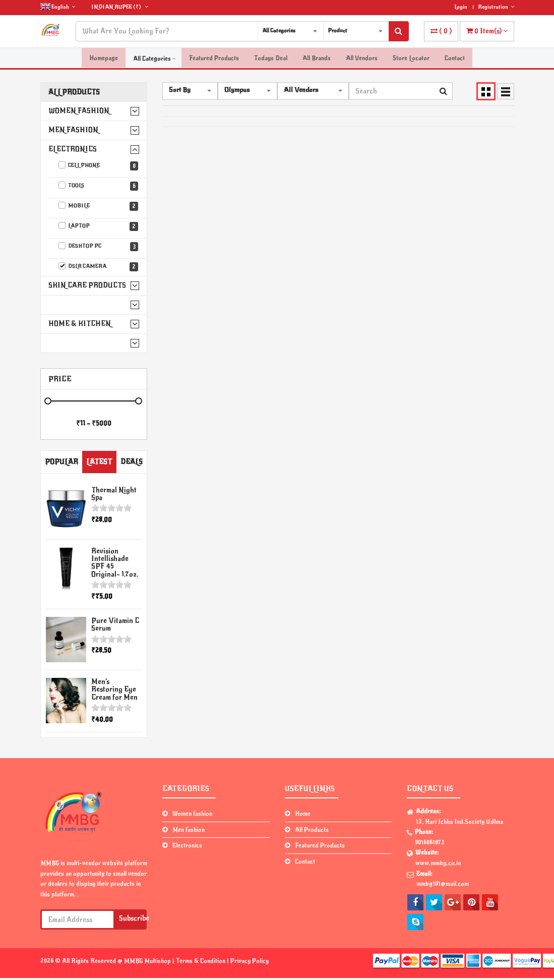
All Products (74, 92)
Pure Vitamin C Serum (115, 624)
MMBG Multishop (148, 961)
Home (303, 814)
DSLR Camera (99, 267)
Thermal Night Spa (114, 494)
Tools (99, 186)
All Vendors (362, 59)
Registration (496, 7)
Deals (132, 462)
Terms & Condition (201, 961)
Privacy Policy (250, 961)
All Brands (317, 59)
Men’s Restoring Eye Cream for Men (114, 689)
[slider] (111, 508)
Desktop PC (99, 247)
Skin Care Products (87, 285)
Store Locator (411, 59)
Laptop (99, 226)
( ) (441, 31)
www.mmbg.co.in (438, 863)
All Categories (152, 59)
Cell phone (99, 166)
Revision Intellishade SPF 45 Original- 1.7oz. (115, 563)
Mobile (99, 206)
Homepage (104, 59)
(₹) (120, 7)
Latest (99, 462)
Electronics (73, 149)
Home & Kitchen (80, 324)
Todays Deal (271, 59)
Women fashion (79, 111)
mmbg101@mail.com (443, 884)
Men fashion (73, 130)
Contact (455, 59)
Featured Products (214, 59)
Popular (61, 462)
